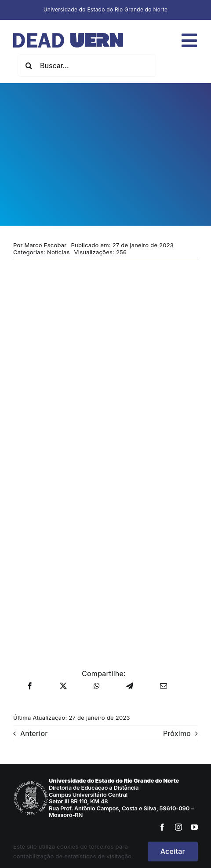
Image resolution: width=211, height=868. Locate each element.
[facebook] (162, 827)
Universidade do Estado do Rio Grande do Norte (106, 9)
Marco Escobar (46, 245)
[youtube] (194, 827)
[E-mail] (164, 686)
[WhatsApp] (97, 686)
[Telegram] (130, 686)
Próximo (177, 733)
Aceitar (173, 851)
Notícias (58, 252)
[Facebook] (30, 686)
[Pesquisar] (29, 66)
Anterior (34, 733)
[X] (63, 686)
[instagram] (178, 827)
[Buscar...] (87, 66)
